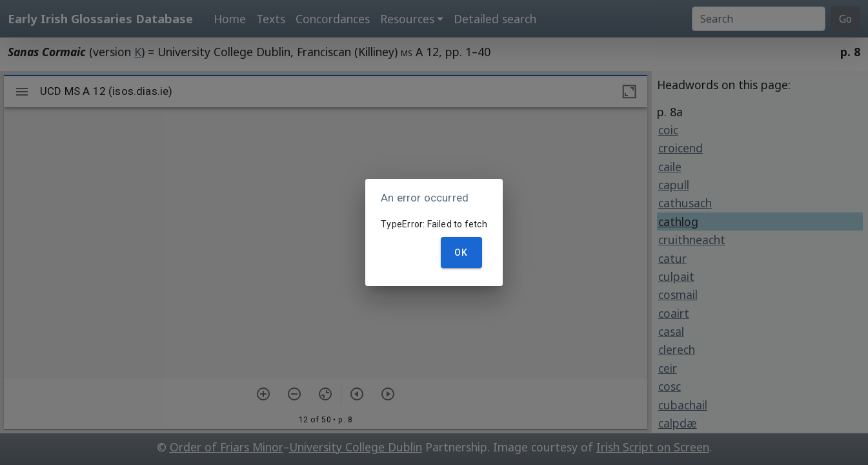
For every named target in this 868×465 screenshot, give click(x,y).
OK (461, 253)
